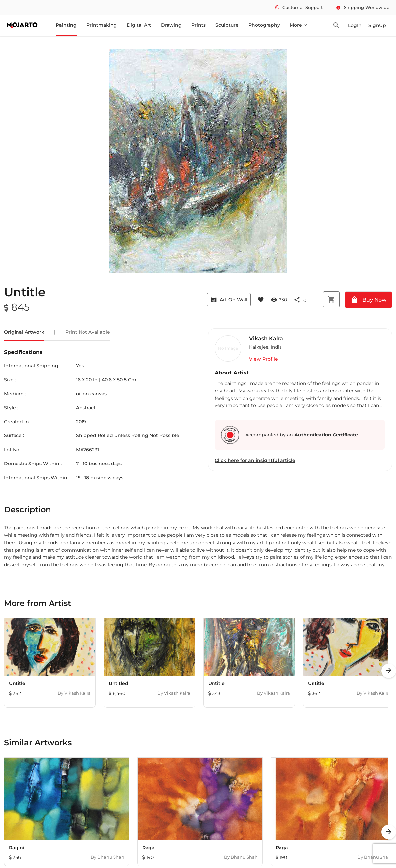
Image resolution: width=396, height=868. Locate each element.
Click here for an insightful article (255, 460)
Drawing (171, 25)
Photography (264, 25)
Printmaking (102, 25)
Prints (198, 25)
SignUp (377, 25)
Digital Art (139, 25)
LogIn (355, 25)
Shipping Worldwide (363, 7)
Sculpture (227, 25)
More (299, 25)
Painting (66, 25)
